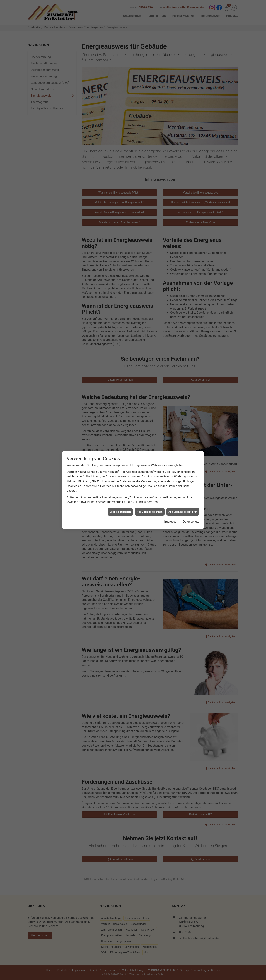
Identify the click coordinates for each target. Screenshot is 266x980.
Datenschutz (191, 480)
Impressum (172, 480)
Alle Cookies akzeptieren (183, 470)
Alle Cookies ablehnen (150, 470)
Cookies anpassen (120, 470)
